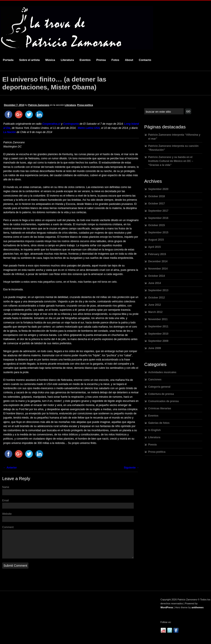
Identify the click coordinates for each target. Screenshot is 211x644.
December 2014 (158, 261)
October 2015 (156, 225)
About (129, 60)
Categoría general (159, 387)
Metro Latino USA (89, 128)
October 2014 (156, 276)
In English (154, 430)
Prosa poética (85, 105)
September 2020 (158, 189)
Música (50, 60)
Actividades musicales (162, 372)
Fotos (115, 60)
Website (7, 514)
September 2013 (158, 290)
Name (6, 487)
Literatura (67, 60)
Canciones (155, 380)
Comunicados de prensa (163, 401)
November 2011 (158, 319)
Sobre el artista (29, 60)
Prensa (101, 60)
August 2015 (156, 240)
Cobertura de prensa (161, 394)
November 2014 (158, 269)
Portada (8, 60)
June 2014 (155, 283)
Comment (8, 527)
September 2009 (158, 341)
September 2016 (158, 218)
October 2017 (156, 204)
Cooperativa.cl (51, 124)
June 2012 (155, 305)
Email (5, 500)
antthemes (198, 613)
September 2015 (158, 232)
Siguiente (131, 468)
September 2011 (158, 326)
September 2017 (158, 211)
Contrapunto (71, 124)
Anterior (10, 468)
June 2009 (155, 348)
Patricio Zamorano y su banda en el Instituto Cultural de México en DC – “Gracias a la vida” (171, 161)
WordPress (167, 613)
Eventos (85, 60)
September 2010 (158, 334)
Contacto (145, 60)
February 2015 (157, 254)
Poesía (152, 445)
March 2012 (155, 312)
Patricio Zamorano (39, 105)
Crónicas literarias (160, 408)
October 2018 (156, 196)
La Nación (10, 132)
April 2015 (154, 247)
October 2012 (156, 298)
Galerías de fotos (159, 423)
